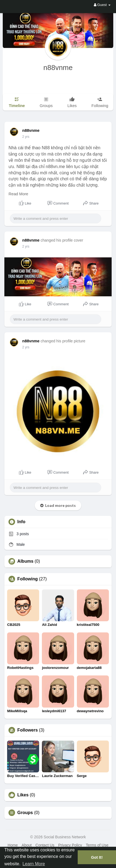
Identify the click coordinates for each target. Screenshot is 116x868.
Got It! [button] (97, 857)
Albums (25, 561)
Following (27, 579)
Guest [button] (102, 5)
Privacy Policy (70, 845)
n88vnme (58, 68)
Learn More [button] (34, 864)
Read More (18, 194)
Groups (25, 813)
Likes (23, 795)
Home (13, 845)
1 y (24, 137)
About (27, 845)
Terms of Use (97, 845)
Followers (27, 730)
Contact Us (45, 845)
